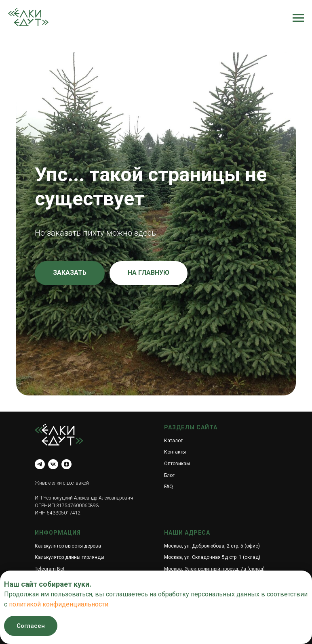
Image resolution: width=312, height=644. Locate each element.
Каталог (173, 441)
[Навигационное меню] (298, 18)
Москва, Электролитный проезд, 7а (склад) (214, 569)
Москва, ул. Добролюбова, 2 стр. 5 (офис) (212, 546)
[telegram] (40, 464)
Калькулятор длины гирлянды (70, 557)
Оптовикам (177, 464)
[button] (70, 273)
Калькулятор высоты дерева (68, 546)
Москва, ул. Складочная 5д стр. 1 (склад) (212, 557)
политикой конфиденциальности (59, 604)
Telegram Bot (50, 569)
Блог (169, 475)
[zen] (66, 464)
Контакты (175, 452)
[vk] (53, 464)
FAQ (169, 487)
